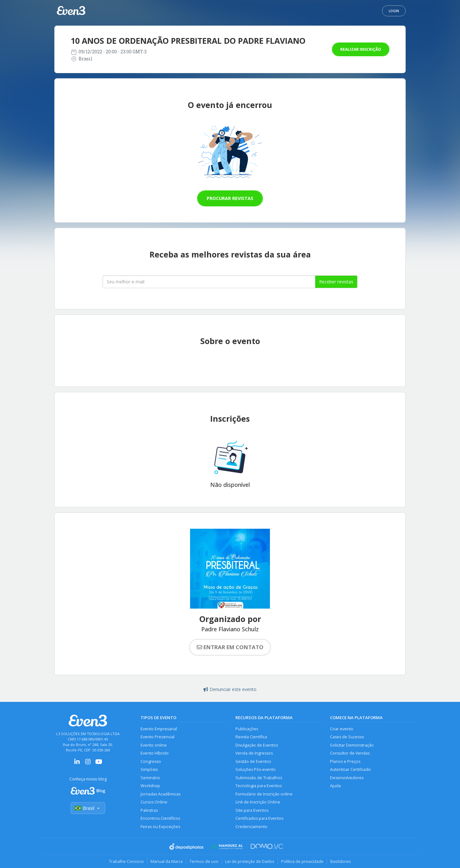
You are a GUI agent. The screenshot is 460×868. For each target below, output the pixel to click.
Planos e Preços (345, 761)
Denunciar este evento (230, 689)
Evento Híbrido (155, 753)
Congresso (151, 761)
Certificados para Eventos (259, 818)
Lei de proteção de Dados (250, 861)
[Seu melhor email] (209, 282)
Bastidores (341, 861)
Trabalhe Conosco (126, 861)
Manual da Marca (167, 861)
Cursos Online (154, 802)
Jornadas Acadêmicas (161, 794)
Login (394, 11)
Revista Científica (251, 737)
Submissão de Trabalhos (259, 778)
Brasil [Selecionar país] (88, 808)
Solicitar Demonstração (352, 745)
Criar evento (342, 729)
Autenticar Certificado (350, 769)
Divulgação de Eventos (257, 745)
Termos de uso (204, 861)
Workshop (150, 786)
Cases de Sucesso (347, 737)
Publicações (247, 729)
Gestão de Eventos (253, 761)
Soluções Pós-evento (256, 769)
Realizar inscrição (361, 49)
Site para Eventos (252, 810)
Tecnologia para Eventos (259, 786)
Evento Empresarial (159, 729)
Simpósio (149, 769)
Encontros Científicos (160, 818)
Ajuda (335, 786)
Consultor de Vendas (350, 753)
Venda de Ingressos (254, 753)
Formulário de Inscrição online (264, 794)
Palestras (149, 810)
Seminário (150, 778)
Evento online (154, 745)
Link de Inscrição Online (258, 802)
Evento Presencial (157, 737)
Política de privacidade (302, 861)
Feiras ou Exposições (160, 827)
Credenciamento (251, 827)
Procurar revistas (230, 198)
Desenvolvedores (347, 778)
